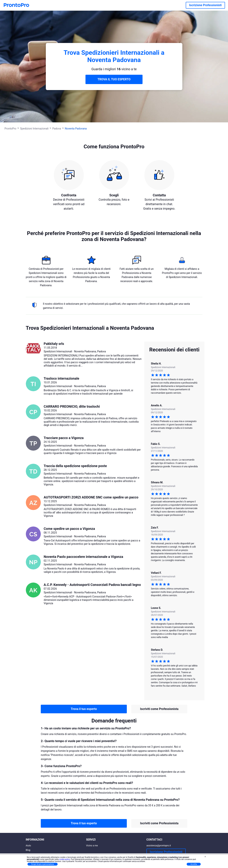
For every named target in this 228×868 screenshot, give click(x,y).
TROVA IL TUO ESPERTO (114, 79)
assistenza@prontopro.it (159, 846)
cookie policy (65, 859)
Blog (28, 850)
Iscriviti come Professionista (159, 709)
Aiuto (28, 846)
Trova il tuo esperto (84, 709)
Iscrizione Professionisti (205, 5)
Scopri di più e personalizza (43, 864)
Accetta (194, 864)
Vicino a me (92, 846)
